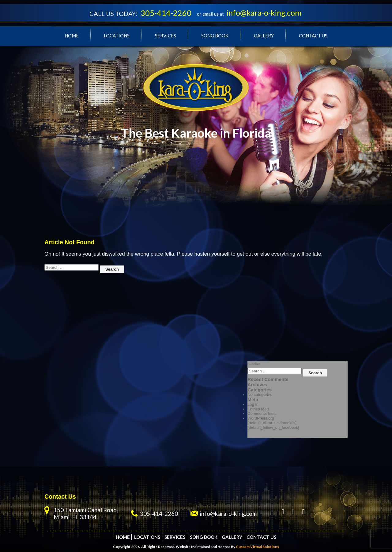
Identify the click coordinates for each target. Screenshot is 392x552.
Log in (253, 404)
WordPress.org (261, 418)
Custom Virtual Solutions (257, 547)
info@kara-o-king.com (264, 13)
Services (166, 36)
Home (72, 36)
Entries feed (258, 409)
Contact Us (313, 36)
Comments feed (262, 414)
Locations (117, 36)
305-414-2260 (166, 13)
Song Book (215, 36)
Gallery (264, 36)
